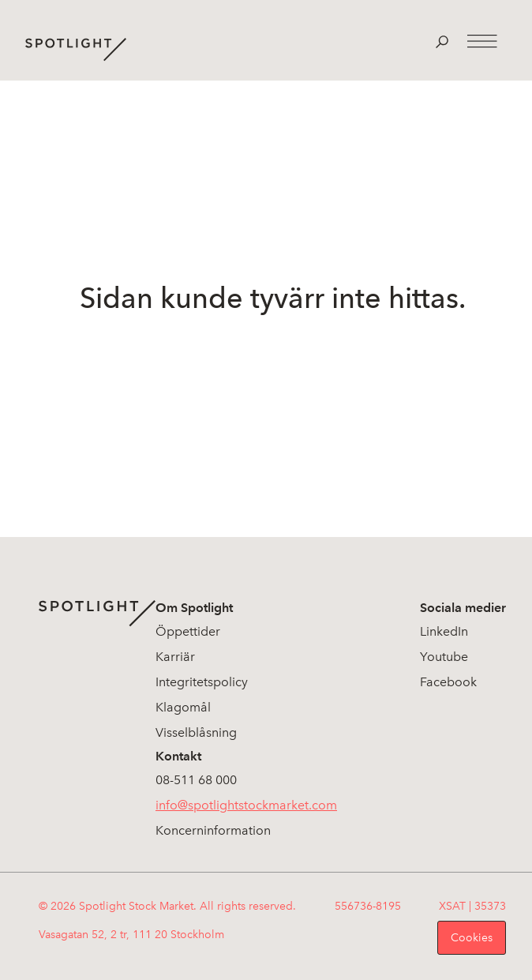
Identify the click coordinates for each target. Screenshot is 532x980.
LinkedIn (444, 631)
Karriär (175, 657)
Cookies (472, 938)
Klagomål (183, 707)
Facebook (448, 682)
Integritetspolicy (202, 682)
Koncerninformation (213, 830)
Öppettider (188, 631)
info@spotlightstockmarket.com (246, 805)
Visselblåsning (196, 732)
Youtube (444, 657)
